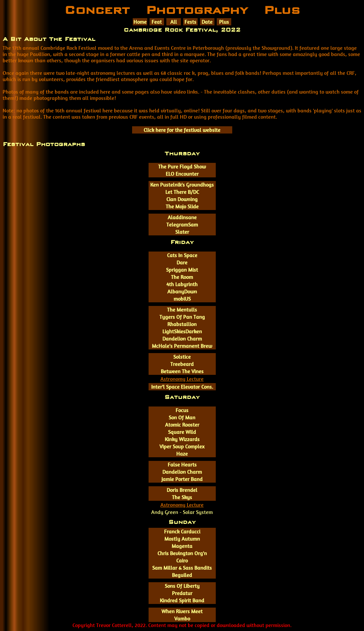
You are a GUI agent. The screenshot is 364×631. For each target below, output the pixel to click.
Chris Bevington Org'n (182, 553)
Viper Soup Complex (182, 447)
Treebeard (182, 364)
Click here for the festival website (182, 130)
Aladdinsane (182, 217)
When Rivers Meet (182, 611)
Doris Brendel (182, 490)
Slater (182, 232)
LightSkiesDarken (182, 331)
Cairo (182, 561)
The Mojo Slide (182, 207)
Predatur (182, 593)
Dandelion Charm (182, 339)
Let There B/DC (182, 192)
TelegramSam (182, 225)
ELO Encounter (182, 174)
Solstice (182, 357)
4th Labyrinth (182, 284)
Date (207, 22)
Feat (157, 22)
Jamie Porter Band (182, 479)
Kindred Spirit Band (182, 601)
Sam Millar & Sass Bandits (182, 568)
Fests (190, 22)
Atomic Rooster (182, 425)
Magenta (182, 546)
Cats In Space (182, 255)
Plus (224, 22)
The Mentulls (182, 310)
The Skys (182, 497)
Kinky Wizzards (182, 439)
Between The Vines (182, 371)
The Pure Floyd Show (182, 167)
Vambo (182, 619)
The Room (182, 277)
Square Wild (182, 432)
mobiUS (182, 299)
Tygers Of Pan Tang (182, 317)
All (174, 22)
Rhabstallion (182, 324)
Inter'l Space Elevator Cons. (182, 387)
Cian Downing (182, 199)
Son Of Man (182, 418)
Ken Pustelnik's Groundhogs (182, 185)
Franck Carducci (182, 532)
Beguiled (182, 575)
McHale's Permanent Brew (182, 346)
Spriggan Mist (182, 270)
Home (140, 22)
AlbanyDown (182, 292)
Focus (182, 410)
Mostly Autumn (182, 539)
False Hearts (182, 465)
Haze (182, 454)
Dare (182, 263)
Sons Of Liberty (182, 586)
